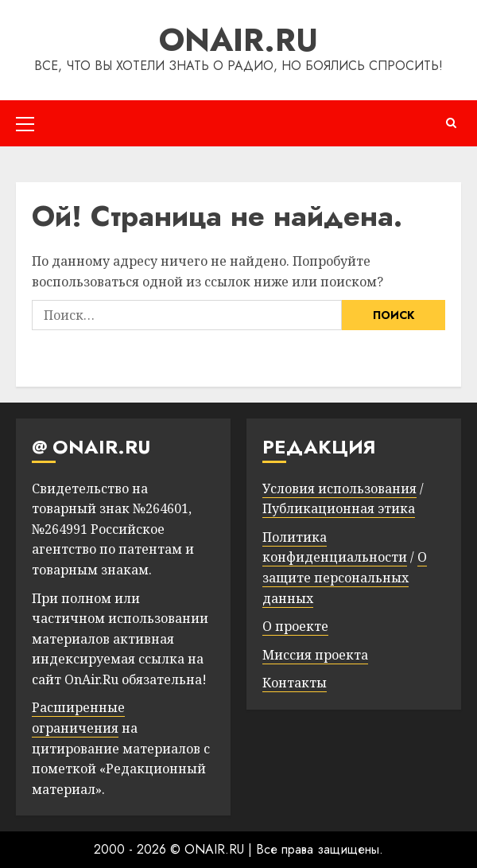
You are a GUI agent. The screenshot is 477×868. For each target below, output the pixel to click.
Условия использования (339, 488)
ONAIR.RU (238, 40)
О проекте (295, 626)
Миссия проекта (315, 655)
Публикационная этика (339, 508)
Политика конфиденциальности (335, 547)
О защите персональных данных (345, 577)
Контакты (295, 683)
